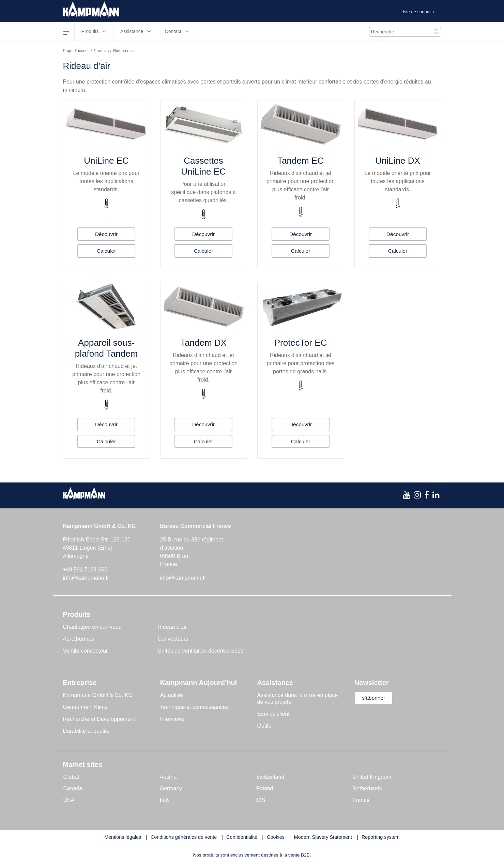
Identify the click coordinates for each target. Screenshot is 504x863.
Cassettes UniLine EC (203, 166)
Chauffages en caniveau (92, 627)
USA (69, 800)
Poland (265, 788)
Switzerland (270, 777)
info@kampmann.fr (86, 578)
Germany (171, 788)
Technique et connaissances (194, 707)
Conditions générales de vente (184, 837)
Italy (165, 800)
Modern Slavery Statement (323, 837)
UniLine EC (106, 161)
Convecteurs (173, 639)
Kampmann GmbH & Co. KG (98, 695)
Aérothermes (79, 639)
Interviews (172, 719)
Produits (101, 51)
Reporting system (381, 837)
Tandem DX (203, 343)
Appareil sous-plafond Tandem (106, 348)
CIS (261, 800)
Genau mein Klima (86, 707)
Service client (273, 714)
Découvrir (106, 234)
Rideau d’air (172, 627)
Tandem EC (301, 161)
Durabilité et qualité (86, 731)
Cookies (276, 837)
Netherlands (367, 788)
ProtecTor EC (301, 343)
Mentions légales (123, 837)
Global (71, 777)
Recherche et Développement (99, 719)
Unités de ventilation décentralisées (201, 651)
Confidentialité (242, 837)
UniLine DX (398, 161)
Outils (264, 726)
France (361, 800)
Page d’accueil (76, 51)
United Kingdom (372, 777)
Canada (73, 788)
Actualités (172, 695)
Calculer (106, 251)
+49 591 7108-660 (85, 570)
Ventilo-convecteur (86, 651)
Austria (168, 777)
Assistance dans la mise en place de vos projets (298, 698)
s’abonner (376, 698)
